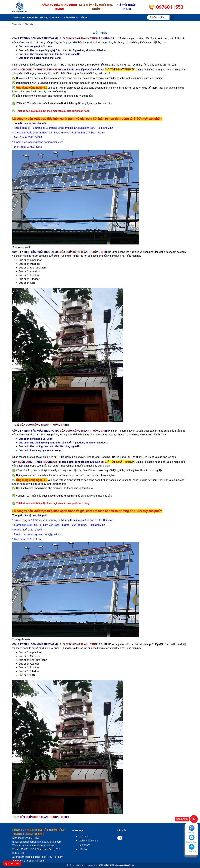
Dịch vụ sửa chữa (50, 18)
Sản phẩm (69, 18)
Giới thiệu (32, 18)
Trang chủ (19, 18)
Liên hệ (84, 18)
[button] (192, 850)
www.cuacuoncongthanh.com (39, 845)
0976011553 (170, 7)
